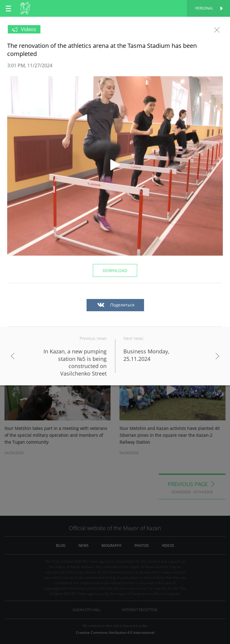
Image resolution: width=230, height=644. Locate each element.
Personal (204, 8)
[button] (115, 166)
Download (115, 270)
